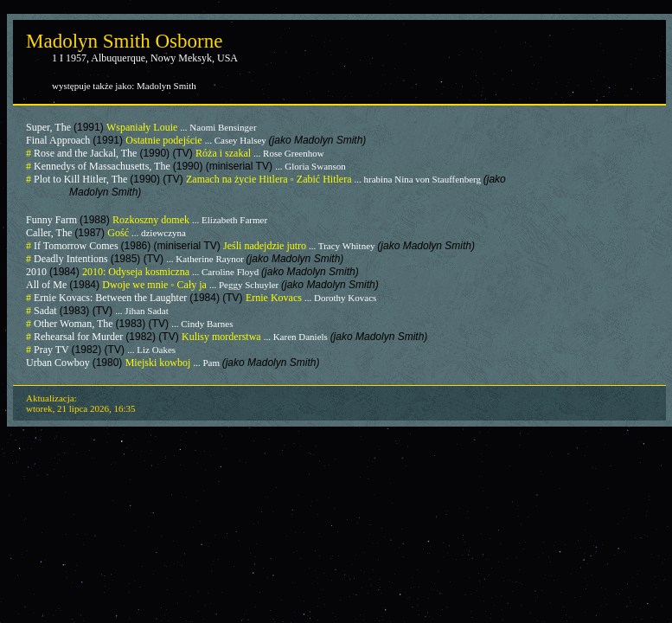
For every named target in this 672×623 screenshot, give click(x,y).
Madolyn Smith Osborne (124, 41)
